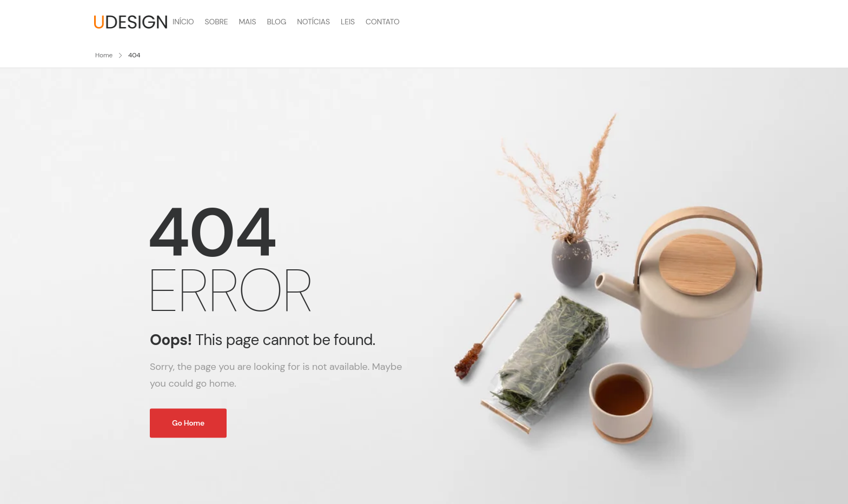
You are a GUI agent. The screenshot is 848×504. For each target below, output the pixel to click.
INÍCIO (183, 22)
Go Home (188, 423)
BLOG (276, 22)
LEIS (348, 22)
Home (104, 55)
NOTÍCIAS (313, 22)
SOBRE (217, 22)
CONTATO (383, 22)
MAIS (247, 22)
